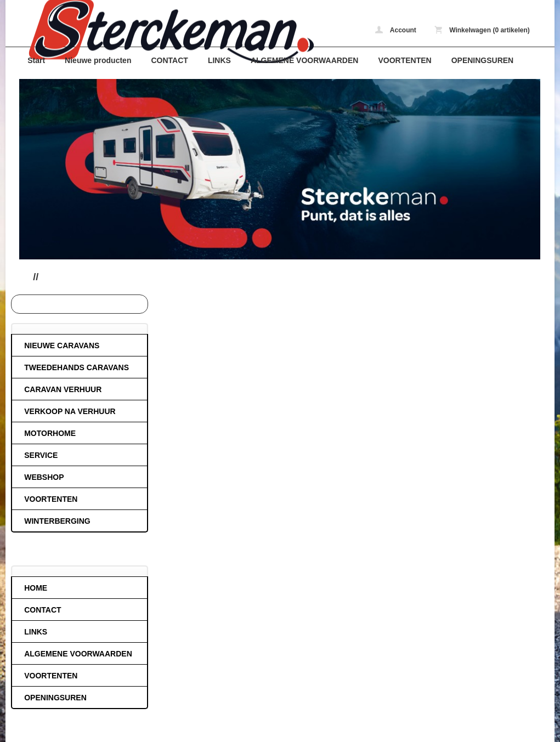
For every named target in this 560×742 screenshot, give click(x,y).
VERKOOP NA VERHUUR (70, 411)
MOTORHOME (50, 433)
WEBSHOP (44, 477)
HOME (36, 588)
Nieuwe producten (98, 60)
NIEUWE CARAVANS (62, 345)
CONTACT (169, 60)
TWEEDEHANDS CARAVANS (77, 367)
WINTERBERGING (57, 521)
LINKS (219, 60)
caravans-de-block (165, 32)
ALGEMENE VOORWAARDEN (305, 60)
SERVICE (41, 455)
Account (396, 30)
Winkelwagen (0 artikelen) (482, 30)
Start (36, 60)
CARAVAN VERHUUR (63, 389)
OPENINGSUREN (483, 60)
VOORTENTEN (405, 60)
